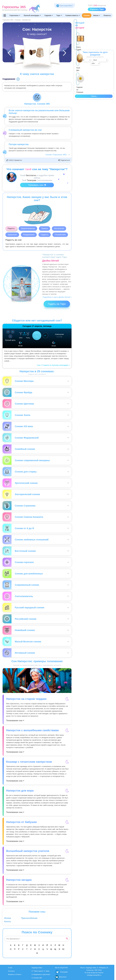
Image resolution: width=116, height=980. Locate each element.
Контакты (11, 971)
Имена (97, 15)
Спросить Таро (97, 9)
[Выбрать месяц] (94, 58)
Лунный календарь (32, 15)
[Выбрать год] (108, 58)
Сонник (87, 15)
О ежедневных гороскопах (41, 974)
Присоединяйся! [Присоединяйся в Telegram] (65, 6)
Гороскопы (15, 15)
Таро (59, 15)
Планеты (107, 15)
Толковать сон (37, 185)
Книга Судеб (81, 42)
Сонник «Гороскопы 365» (56, 155)
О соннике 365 (37, 978)
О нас (10, 968)
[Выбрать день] (80, 58)
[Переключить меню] (5, 15)
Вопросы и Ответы (15, 974)
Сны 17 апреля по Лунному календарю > (53, 365)
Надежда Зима (37, 968)
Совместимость (73, 15)
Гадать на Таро (57, 304)
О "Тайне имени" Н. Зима (40, 971)
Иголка (8, 918)
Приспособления (29, 918)
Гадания (49, 15)
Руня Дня (94, 43)
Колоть (8, 922)
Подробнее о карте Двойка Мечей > (57, 297)
